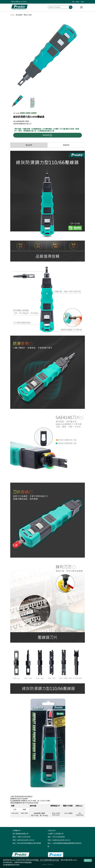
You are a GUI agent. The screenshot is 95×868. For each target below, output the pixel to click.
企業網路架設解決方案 (46, 131)
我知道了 (88, 860)
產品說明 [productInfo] (29, 145)
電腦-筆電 (27, 129)
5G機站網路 (48, 129)
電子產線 (18, 129)
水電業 (56, 129)
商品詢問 (47, 135)
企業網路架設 (37, 129)
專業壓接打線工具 (30, 131)
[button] (83, 56)
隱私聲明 (28, 862)
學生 (20, 131)
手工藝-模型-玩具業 (67, 129)
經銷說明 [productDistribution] (66, 145)
